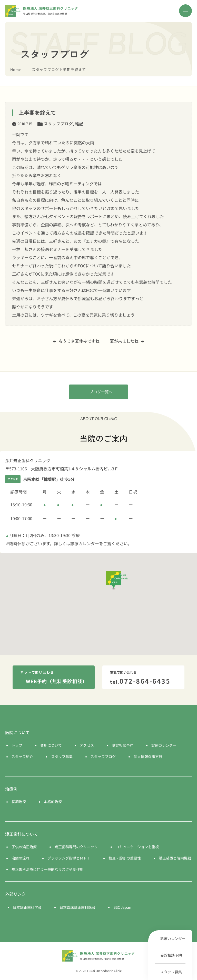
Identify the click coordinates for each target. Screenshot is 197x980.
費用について (51, 745)
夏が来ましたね (127, 341)
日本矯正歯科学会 (27, 907)
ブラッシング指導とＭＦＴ (69, 858)
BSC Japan (122, 907)
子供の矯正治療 (24, 847)
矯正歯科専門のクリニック (76, 847)
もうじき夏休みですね (76, 341)
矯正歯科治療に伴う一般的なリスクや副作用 (47, 869)
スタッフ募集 (171, 972)
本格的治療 (53, 802)
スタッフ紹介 (22, 756)
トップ (17, 745)
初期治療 (19, 802)
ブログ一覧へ (101, 392)
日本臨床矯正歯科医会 (77, 907)
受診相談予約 (171, 955)
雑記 (79, 124)
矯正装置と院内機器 (175, 858)
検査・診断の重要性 (125, 858)
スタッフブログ (58, 124)
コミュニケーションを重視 (137, 847)
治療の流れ (21, 858)
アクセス (87, 745)
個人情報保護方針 (148, 756)
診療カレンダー (173, 938)
